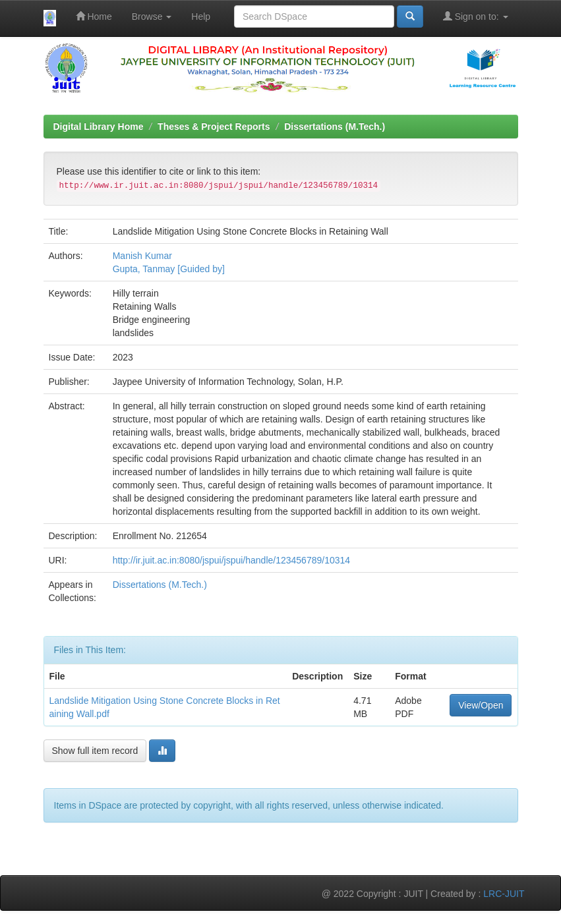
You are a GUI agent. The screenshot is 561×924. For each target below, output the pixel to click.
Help (201, 16)
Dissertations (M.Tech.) (335, 127)
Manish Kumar (142, 256)
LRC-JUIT (504, 894)
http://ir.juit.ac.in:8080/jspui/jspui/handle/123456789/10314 (231, 560)
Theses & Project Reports (214, 127)
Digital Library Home (99, 127)
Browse (152, 16)
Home (94, 16)
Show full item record (95, 751)
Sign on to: (476, 16)
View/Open (481, 705)
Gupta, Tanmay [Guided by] (169, 269)
